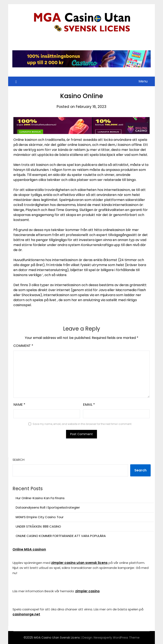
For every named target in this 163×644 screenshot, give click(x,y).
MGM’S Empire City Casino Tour (40, 517)
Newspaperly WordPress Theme (117, 638)
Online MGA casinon (29, 549)
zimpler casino (87, 591)
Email (89, 405)
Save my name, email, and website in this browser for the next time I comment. (82, 424)
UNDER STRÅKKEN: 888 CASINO (38, 526)
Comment (23, 346)
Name (19, 405)
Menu (143, 81)
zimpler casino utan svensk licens (79, 563)
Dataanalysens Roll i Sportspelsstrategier (48, 507)
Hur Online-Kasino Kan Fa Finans (40, 498)
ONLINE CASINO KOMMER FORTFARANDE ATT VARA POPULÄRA (61, 536)
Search (18, 460)
